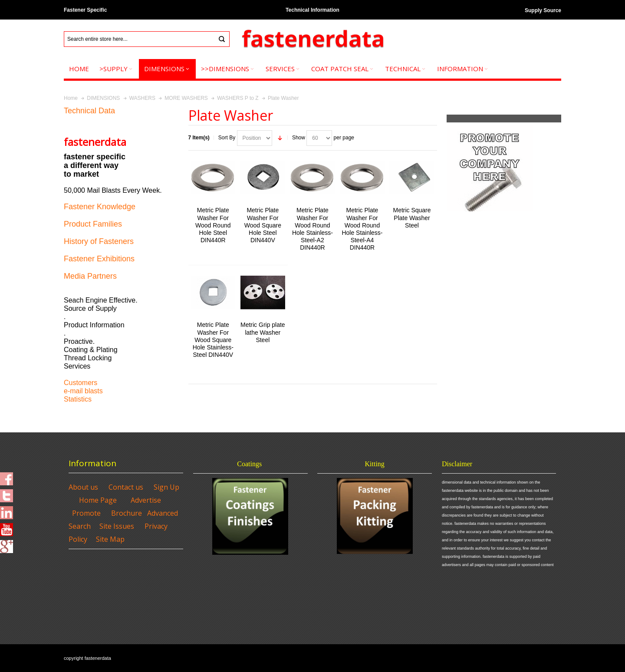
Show (299, 138)
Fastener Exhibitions (99, 259)
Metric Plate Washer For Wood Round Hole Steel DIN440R (213, 225)
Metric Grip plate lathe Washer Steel (263, 332)
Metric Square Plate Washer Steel (412, 217)
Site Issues (117, 526)
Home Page (98, 500)
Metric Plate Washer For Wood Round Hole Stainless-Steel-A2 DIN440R (312, 229)
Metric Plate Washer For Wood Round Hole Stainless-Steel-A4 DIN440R (362, 229)
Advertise (146, 500)
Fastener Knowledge (100, 207)
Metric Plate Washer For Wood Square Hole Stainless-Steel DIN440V (213, 340)
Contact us (126, 487)
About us (83, 487)
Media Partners (90, 276)
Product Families (93, 224)
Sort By (227, 138)
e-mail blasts (83, 391)
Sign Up (166, 487)
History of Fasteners (99, 241)
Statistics (78, 399)
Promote (86, 513)
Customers (81, 383)
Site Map (110, 539)
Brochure (127, 513)
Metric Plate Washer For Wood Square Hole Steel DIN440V (263, 225)
